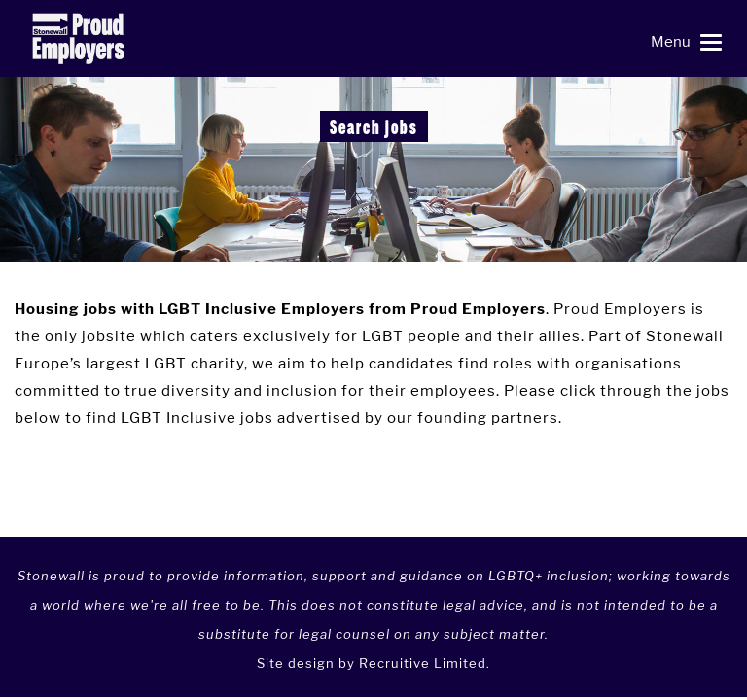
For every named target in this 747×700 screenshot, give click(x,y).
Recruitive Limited (423, 663)
